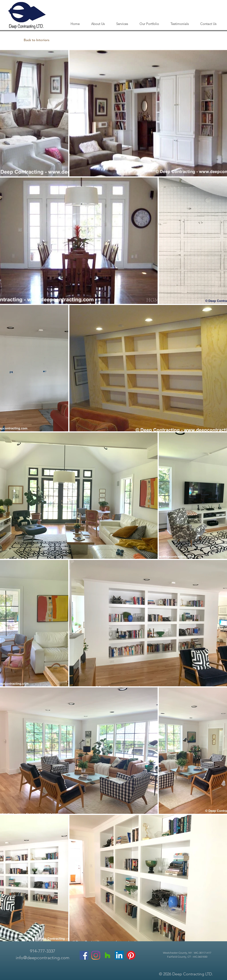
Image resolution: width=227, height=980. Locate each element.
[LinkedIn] (119, 955)
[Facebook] (84, 955)
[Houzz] (108, 955)
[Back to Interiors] (37, 40)
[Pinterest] (131, 955)
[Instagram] (96, 955)
